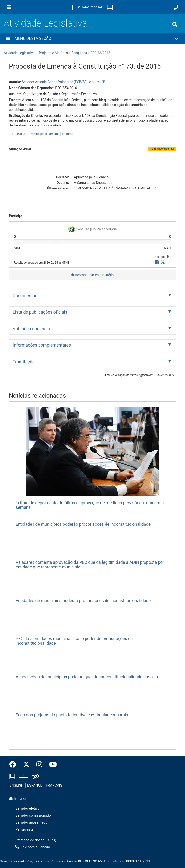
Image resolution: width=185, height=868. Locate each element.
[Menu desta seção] (8, 39)
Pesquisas (79, 53)
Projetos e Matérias (53, 53)
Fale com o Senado (33, 847)
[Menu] (9, 7)
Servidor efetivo (27, 808)
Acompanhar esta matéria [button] (93, 275)
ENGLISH (17, 786)
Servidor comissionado (33, 815)
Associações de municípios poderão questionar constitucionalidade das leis (87, 677)
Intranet (18, 799)
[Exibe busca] (175, 24)
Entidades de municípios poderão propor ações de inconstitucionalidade (83, 524)
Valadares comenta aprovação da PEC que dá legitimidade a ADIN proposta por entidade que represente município (90, 565)
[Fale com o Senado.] (176, 7)
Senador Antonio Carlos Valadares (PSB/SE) (55, 82)
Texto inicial (17, 134)
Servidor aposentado (31, 822)
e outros (96, 82)
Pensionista (24, 829)
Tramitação (24, 362)
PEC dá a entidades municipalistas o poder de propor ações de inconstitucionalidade (74, 641)
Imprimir (68, 134)
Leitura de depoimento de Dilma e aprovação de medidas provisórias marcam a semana (90, 505)
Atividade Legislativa (45, 23)
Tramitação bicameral (44, 134)
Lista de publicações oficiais (40, 312)
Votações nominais (31, 329)
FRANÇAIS (54, 786)
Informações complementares (42, 345)
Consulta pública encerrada (92, 229)
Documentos (25, 296)
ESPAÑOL (35, 786)
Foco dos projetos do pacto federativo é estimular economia (72, 715)
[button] (92, 39)
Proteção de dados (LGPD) (36, 840)
